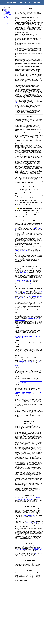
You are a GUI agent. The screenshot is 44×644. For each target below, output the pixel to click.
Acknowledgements (7, 19)
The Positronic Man (22, 382)
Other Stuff (6, 18)
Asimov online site (24, 273)
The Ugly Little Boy (27, 392)
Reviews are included (29, 515)
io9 (29, 41)
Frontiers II (31, 336)
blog (36, 553)
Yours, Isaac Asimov (35, 364)
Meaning (8, 12)
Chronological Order (7, 25)
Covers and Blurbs (7, 15)
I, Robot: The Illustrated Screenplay (28, 393)
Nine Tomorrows (24, 251)
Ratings (5, 10)
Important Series (7, 27)
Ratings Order (6, 26)
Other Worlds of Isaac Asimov (25, 362)
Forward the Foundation (26, 335)
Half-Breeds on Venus (32, 523)
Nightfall (18, 392)
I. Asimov (26, 315)
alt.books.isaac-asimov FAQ (24, 284)
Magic (16, 365)
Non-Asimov (6, 28)
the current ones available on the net (24, 280)
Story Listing (6, 16)
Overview (5, 9)
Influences (8, 13)
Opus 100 (24, 269)
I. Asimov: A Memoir (23, 336)
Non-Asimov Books (7, 17)
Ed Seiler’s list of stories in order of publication (28, 499)
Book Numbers (6, 14)
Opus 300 (27, 271)
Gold (41, 364)
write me (17, 103)
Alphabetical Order (7, 23)
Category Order (7, 24)
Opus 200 (17, 292)
